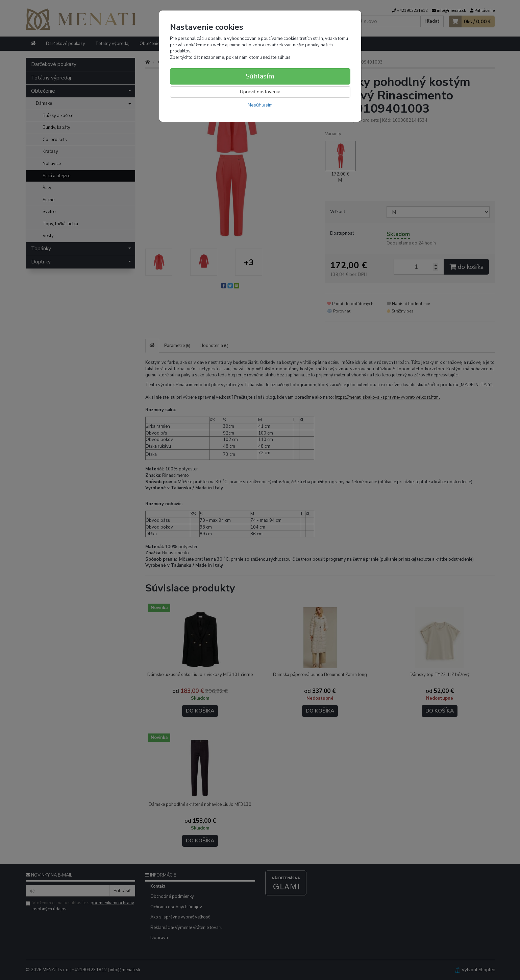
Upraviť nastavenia (260, 92)
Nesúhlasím (260, 105)
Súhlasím (260, 76)
